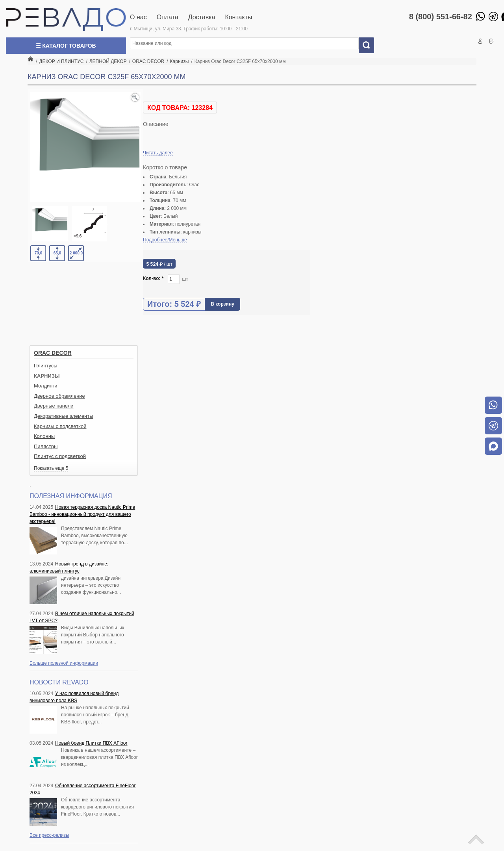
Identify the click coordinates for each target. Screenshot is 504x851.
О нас (138, 17)
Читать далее (158, 153)
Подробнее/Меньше (165, 240)
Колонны (44, 436)
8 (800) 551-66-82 (441, 17)
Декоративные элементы (64, 416)
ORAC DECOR (53, 353)
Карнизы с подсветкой (60, 426)
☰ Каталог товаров (66, 46)
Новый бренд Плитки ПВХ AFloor (91, 743)
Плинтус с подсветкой (60, 456)
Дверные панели (54, 406)
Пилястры (46, 446)
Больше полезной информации (64, 663)
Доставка (202, 17)
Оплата (168, 17)
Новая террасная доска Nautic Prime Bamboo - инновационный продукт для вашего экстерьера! (82, 514)
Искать (369, 45)
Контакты (238, 17)
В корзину (222, 304)
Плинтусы (46, 366)
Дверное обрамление (59, 396)
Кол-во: (153, 278)
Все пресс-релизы (49, 835)
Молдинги (46, 386)
